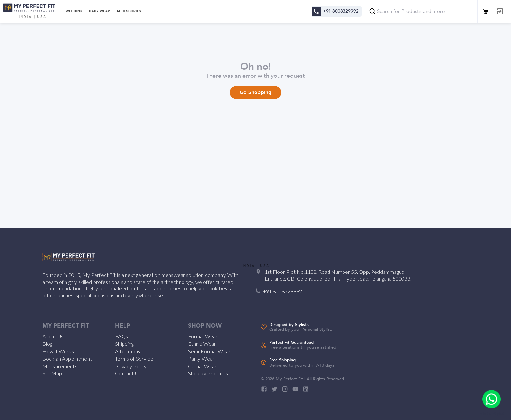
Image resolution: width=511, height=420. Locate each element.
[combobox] (422, 11)
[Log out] (500, 11)
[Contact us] (316, 11)
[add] (491, 399)
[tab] (73, 11)
